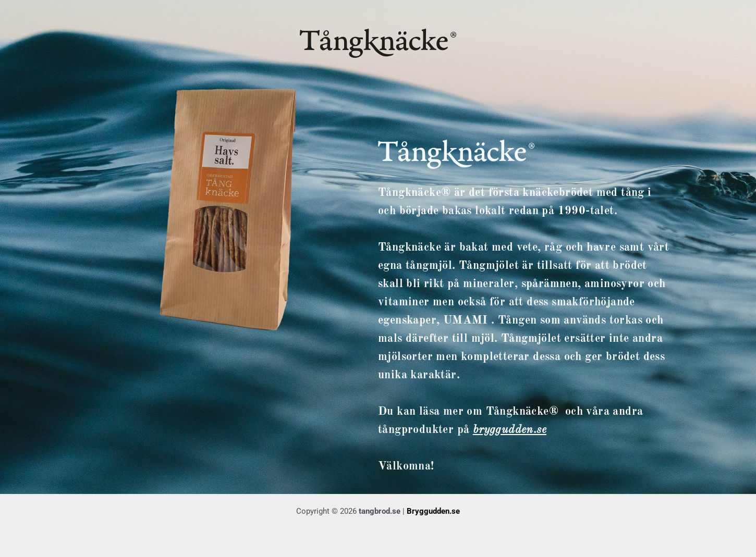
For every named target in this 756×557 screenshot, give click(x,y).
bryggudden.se (510, 430)
